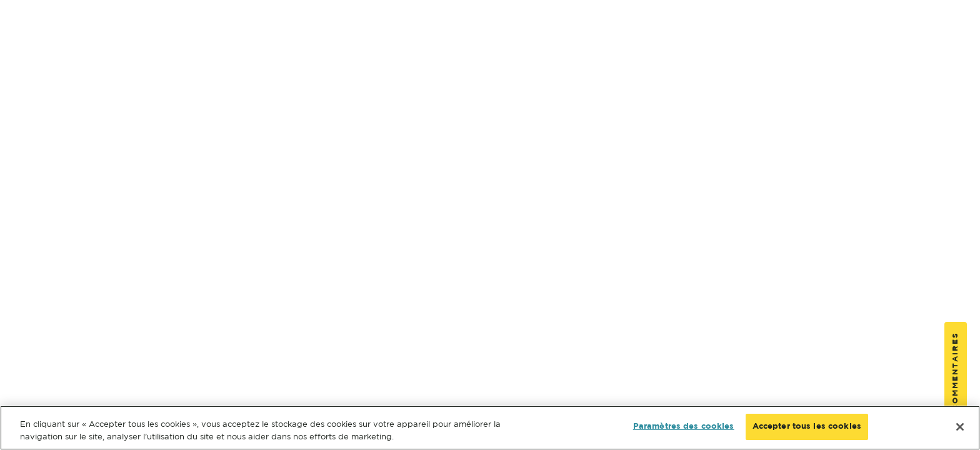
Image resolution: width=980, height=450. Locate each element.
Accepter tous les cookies (807, 427)
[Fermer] (960, 427)
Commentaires (955, 371)
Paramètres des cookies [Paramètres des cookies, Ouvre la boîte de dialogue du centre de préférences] (684, 427)
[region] (490, 428)
